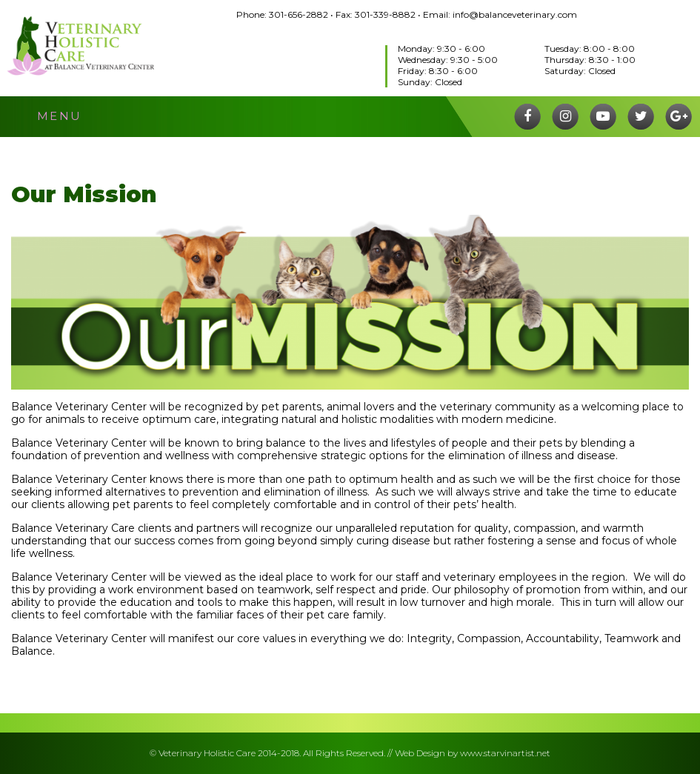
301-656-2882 (299, 14)
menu (60, 116)
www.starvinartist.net (505, 753)
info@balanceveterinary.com (515, 14)
